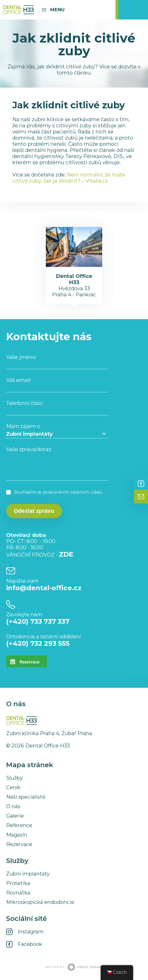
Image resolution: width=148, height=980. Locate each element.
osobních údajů (86, 492)
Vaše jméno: (21, 357)
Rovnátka (18, 893)
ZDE (66, 554)
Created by (74, 967)
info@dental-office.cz (44, 588)
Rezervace (19, 844)
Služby (14, 778)
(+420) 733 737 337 (38, 621)
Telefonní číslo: (24, 403)
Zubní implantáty (28, 874)
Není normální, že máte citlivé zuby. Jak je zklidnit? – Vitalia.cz (69, 178)
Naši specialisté (26, 797)
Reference (19, 825)
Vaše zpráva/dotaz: (29, 449)
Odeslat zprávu (34, 511)
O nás (13, 806)
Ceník (13, 787)
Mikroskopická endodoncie (40, 902)
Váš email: (19, 380)
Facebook (141, 484)
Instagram (31, 932)
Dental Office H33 (18, 10)
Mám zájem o (23, 426)
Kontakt (141, 497)
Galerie (15, 816)
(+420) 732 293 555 (38, 643)
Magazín (17, 835)
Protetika (18, 883)
